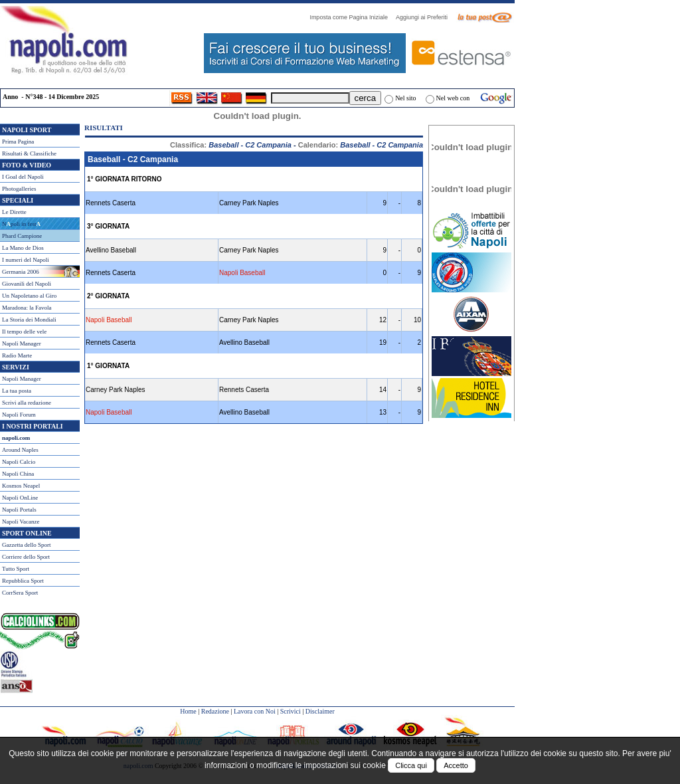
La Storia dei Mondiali (29, 320)
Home (188, 711)
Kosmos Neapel (21, 486)
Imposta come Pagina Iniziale (352, 17)
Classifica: (231, 145)
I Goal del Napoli (23, 177)
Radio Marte (17, 355)
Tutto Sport (16, 569)
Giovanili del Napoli (27, 284)
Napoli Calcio (19, 462)
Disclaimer (320, 711)
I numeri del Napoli (26, 260)
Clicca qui (411, 765)
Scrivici (291, 711)
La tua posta (17, 391)
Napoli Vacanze (21, 522)
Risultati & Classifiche (29, 153)
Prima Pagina (18, 142)
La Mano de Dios (23, 248)
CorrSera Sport (20, 593)
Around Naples (20, 450)
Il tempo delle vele (24, 332)
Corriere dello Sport (26, 557)
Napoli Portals (19, 510)
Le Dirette (14, 212)
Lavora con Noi (255, 711)
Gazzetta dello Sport (26, 545)
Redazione (215, 711)
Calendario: (361, 145)
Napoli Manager (22, 343)
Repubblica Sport (23, 581)
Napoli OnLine (20, 498)
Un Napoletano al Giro (29, 296)
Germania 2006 (21, 272)
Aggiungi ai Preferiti (425, 17)
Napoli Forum (19, 415)
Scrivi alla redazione (27, 403)
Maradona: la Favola (27, 308)
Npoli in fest (21, 224)
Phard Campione (22, 236)
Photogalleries (19, 189)
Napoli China (18, 474)
